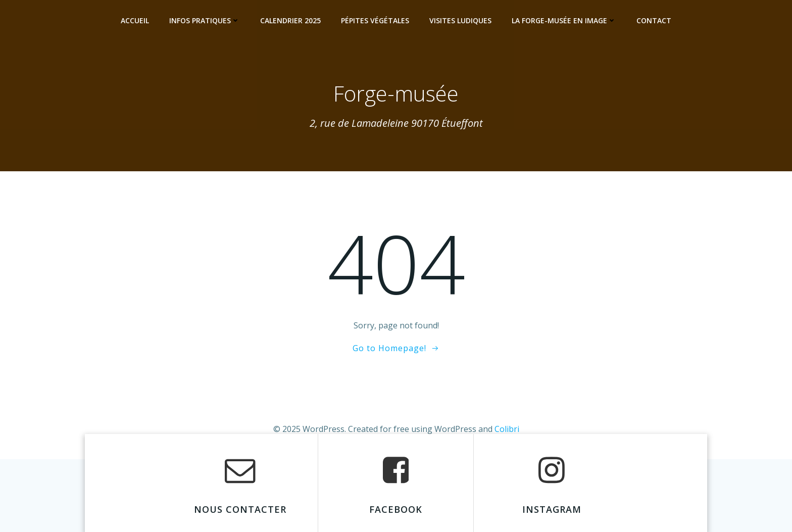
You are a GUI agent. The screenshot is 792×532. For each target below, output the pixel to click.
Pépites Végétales (375, 20)
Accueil (135, 20)
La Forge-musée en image (564, 20)
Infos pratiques (205, 20)
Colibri (507, 429)
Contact (654, 20)
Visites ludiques (460, 20)
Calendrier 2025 (290, 20)
